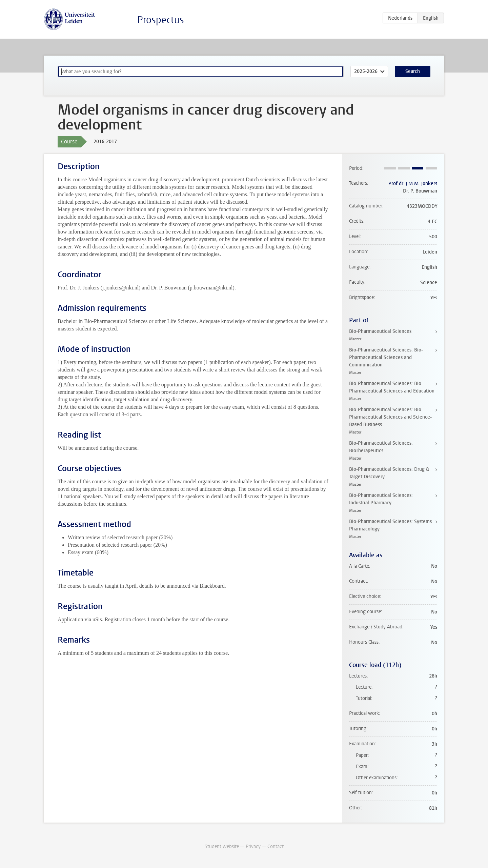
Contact (276, 846)
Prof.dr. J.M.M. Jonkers (413, 184)
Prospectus (161, 20)
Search (413, 71)
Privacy (253, 846)
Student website (222, 846)
